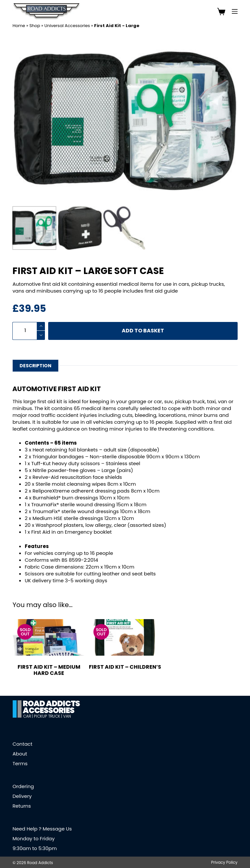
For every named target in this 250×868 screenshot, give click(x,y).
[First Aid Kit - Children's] (125, 637)
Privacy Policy (224, 862)
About (20, 754)
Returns (22, 806)
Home (19, 26)
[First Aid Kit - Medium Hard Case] (49, 637)
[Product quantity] (29, 331)
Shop (35, 26)
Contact (22, 744)
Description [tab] (35, 366)
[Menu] (235, 11)
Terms (20, 763)
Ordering (23, 786)
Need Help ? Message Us (42, 829)
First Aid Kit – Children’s (125, 667)
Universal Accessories (67, 26)
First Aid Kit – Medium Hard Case (49, 670)
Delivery (22, 796)
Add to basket (143, 331)
